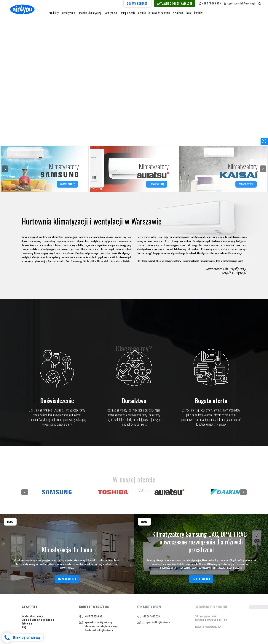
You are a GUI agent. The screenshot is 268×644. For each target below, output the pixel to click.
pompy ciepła (128, 13)
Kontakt (198, 13)
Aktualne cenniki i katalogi (175, 3)
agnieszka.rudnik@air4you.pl (241, 3)
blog (189, 13)
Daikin (127, 261)
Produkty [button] (54, 13)
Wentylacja (111, 13)
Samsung (76, 261)
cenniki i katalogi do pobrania (154, 13)
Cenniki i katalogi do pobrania (38, 619)
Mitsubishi (103, 261)
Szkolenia (178, 13)
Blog (24, 627)
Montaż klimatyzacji (91, 13)
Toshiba (91, 261)
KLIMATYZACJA (69, 13)
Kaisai (114, 261)
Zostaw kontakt (137, 3)
